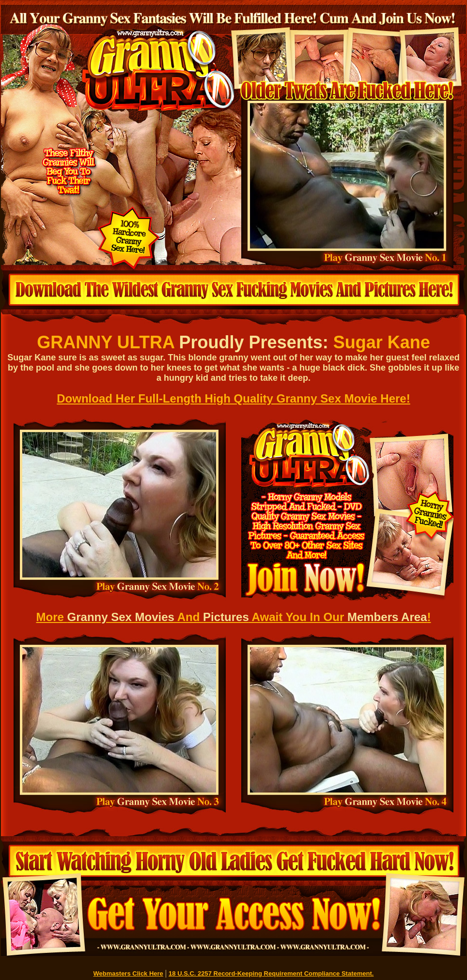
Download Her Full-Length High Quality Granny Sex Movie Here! (233, 398)
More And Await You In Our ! (234, 617)
